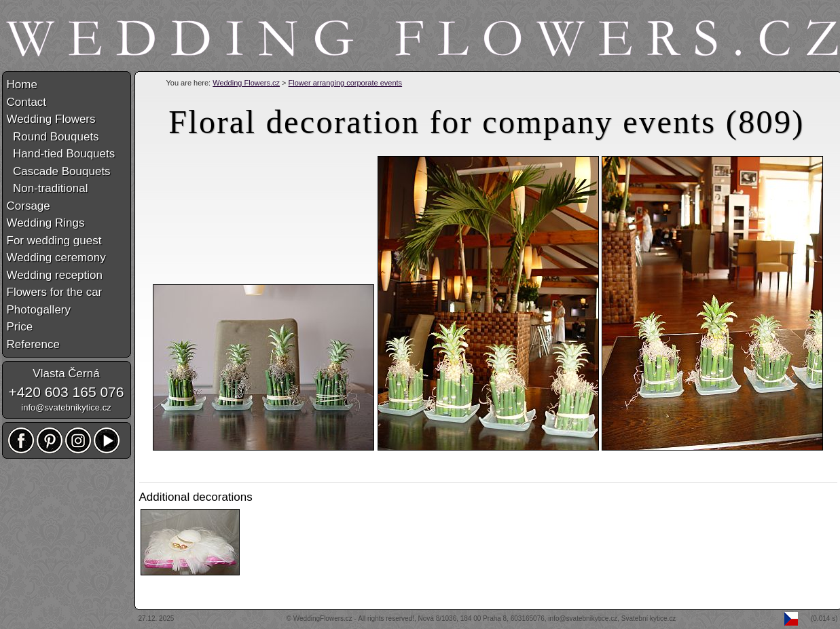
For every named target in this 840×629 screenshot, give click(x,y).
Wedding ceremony (56, 258)
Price (20, 327)
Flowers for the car (55, 292)
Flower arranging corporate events (346, 83)
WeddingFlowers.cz (323, 618)
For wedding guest (54, 241)
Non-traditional (48, 188)
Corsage (29, 206)
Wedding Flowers (51, 119)
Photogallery (39, 310)
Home (22, 84)
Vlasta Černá (66, 374)
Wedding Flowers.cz (246, 83)
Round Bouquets (53, 137)
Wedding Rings (46, 223)
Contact (27, 102)
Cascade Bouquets (59, 171)
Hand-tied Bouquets (61, 154)
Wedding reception (55, 275)
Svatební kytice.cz (649, 618)
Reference (33, 344)
